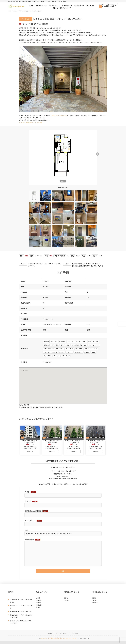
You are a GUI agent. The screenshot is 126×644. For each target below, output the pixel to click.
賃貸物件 (39, 606)
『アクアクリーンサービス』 (60, 115)
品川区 (38, 601)
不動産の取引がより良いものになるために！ (21, 604)
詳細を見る (30, 453)
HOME (32, 6)
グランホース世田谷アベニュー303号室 (32, 122)
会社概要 (50, 637)
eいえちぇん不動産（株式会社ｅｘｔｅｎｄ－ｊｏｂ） (59, 641)
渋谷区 (38, 611)
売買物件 (39, 604)
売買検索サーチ (79, 6)
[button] (105, 154)
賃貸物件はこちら (41, 6)
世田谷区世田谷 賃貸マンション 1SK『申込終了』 (21, 625)
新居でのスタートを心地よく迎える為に (21, 610)
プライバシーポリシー (62, 637)
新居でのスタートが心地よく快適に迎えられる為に (21, 619)
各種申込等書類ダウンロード (62, 8)
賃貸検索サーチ (67, 6)
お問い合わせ (90, 6)
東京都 (66, 601)
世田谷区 (39, 608)
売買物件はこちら (55, 6)
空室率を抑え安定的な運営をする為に (21, 615)
